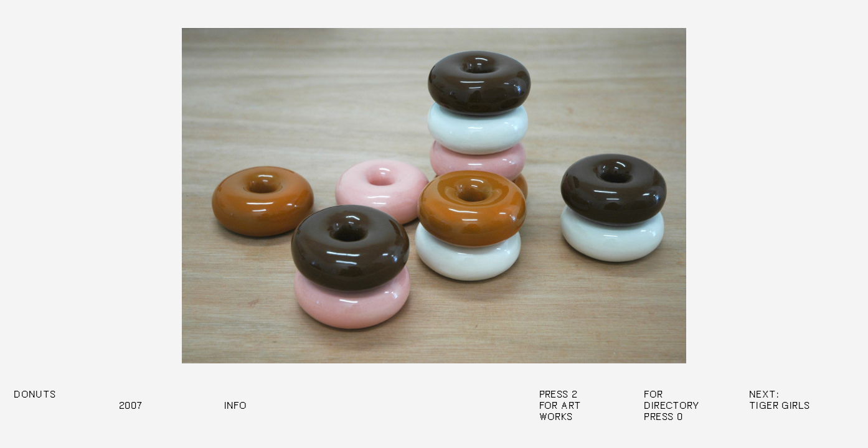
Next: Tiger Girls (779, 400)
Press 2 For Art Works (560, 406)
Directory (672, 406)
